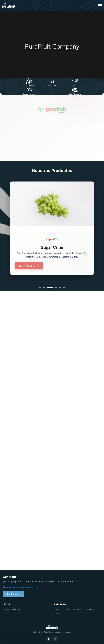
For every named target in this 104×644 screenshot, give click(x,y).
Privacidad (16, 609)
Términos (6, 609)
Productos (67, 609)
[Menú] (100, 6)
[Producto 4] (56, 288)
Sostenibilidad (89, 609)
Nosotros (57, 609)
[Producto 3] (50, 288)
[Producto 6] (64, 288)
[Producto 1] (40, 288)
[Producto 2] (44, 288)
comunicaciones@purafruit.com (22, 587)
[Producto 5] (60, 288)
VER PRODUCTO (29, 266)
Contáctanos (14, 594)
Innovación (78, 609)
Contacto (57, 613)
